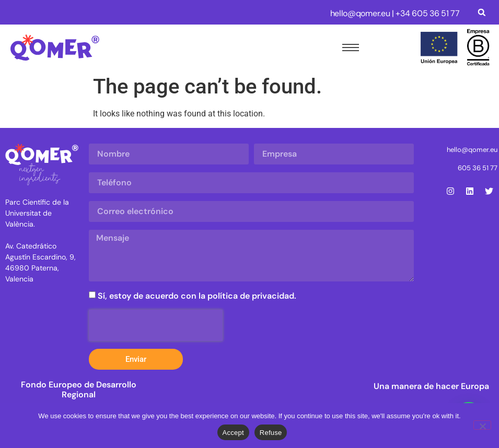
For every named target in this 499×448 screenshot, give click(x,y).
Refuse (271, 433)
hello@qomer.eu (360, 13)
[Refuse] (482, 425)
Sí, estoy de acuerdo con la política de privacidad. (197, 296)
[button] (482, 12)
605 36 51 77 (478, 168)
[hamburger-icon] (349, 48)
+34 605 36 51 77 (427, 13)
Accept (233, 433)
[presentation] (156, 325)
